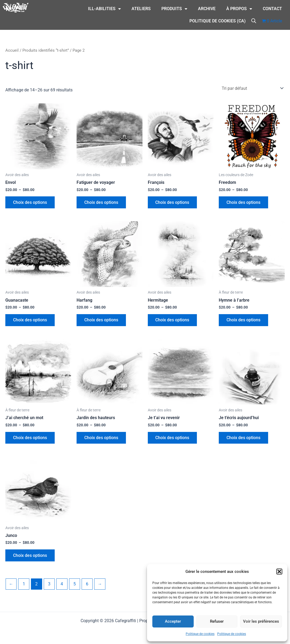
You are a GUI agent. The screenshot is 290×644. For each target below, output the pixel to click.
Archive (207, 9)
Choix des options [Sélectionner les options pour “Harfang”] (102, 321)
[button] (279, 572)
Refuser (217, 621)
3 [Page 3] (50, 586)
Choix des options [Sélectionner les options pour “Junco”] (30, 557)
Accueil (12, 50)
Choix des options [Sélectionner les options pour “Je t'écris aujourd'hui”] (244, 439)
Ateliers (141, 9)
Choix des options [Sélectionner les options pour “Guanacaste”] (30, 321)
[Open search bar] (254, 20)
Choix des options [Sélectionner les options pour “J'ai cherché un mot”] (30, 439)
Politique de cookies (200, 634)
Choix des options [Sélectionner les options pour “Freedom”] (244, 203)
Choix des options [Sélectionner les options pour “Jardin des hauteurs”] (102, 439)
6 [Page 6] (88, 586)
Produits (174, 9)
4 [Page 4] (63, 586)
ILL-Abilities (104, 9)
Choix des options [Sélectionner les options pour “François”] (173, 203)
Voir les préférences (261, 621)
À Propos (239, 9)
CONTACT (272, 9)
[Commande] (252, 88)
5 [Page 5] (75, 586)
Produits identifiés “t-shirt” (46, 50)
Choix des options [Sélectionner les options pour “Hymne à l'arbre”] (244, 321)
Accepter (173, 621)
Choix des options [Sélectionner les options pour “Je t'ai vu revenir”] (173, 439)
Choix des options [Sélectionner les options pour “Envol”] (30, 203)
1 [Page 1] (24, 586)
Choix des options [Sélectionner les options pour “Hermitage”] (173, 321)
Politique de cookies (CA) (218, 21)
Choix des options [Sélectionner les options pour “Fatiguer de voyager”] (102, 203)
